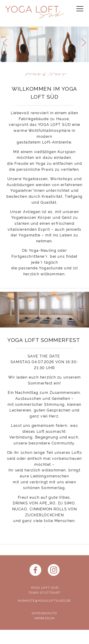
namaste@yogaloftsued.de (44, 601)
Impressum (44, 618)
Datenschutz (44, 613)
